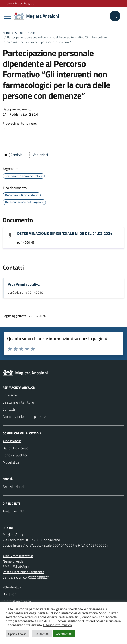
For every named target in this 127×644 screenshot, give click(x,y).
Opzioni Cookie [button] (17, 634)
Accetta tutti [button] (64, 634)
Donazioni (10, 594)
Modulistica (11, 462)
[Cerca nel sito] (115, 16)
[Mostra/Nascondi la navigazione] (8, 16)
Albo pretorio (12, 441)
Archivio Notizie (14, 487)
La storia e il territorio (18, 402)
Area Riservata (14, 511)
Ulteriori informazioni (58, 625)
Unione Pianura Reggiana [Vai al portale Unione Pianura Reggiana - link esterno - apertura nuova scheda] (21, 4)
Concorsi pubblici (15, 455)
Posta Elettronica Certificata (23, 572)
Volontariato (12, 587)
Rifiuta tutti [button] (42, 634)
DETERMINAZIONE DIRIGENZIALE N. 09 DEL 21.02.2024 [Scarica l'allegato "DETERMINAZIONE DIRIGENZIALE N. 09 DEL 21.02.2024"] (65, 233)
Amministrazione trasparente (24, 416)
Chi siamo (10, 395)
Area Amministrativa (24, 284)
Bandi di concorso (16, 448)
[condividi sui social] (13, 155)
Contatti (9, 409)
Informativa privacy (17, 601)
